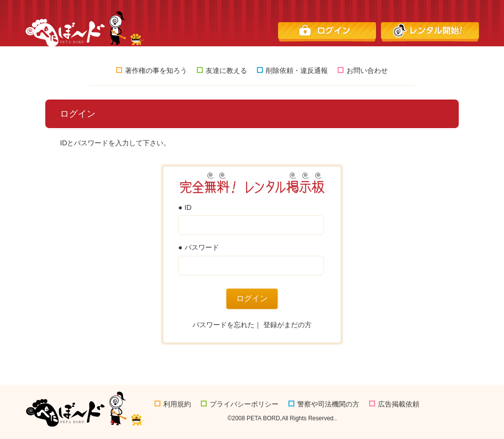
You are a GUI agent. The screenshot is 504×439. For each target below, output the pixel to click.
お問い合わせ (363, 70)
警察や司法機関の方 (324, 404)
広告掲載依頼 (394, 404)
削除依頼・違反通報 (292, 70)
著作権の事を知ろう (152, 70)
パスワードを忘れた (223, 325)
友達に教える (222, 70)
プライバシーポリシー (240, 404)
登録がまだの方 (287, 325)
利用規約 (173, 404)
